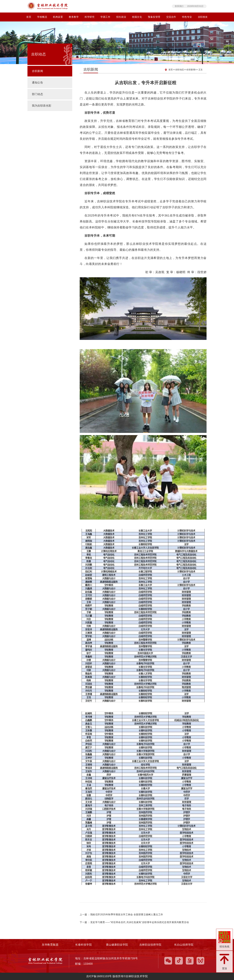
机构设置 (58, 17)
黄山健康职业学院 (117, 945)
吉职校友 (203, 17)
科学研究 (90, 17)
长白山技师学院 (184, 945)
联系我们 (179, 6)
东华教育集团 (50, 945)
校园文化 (137, 17)
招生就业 (121, 17)
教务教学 (74, 17)
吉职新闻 (191, 70)
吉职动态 (180, 70)
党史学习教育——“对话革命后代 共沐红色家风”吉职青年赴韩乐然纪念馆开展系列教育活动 (140, 922)
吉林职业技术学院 (104, 6)
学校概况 (42, 17)
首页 (29, 17)
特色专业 (187, 17)
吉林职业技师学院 (150, 945)
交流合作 (171, 17)
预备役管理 (154, 17)
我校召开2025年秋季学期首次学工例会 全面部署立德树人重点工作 (127, 915)
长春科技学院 (84, 945)
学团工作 (105, 17)
